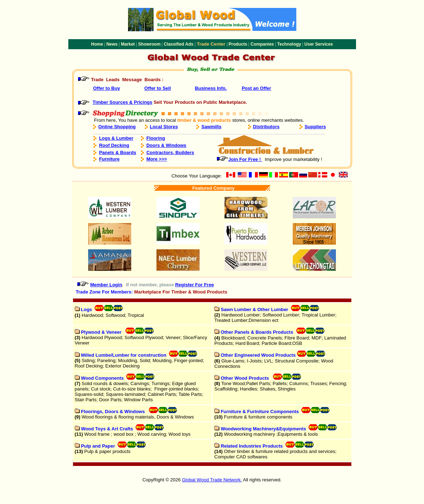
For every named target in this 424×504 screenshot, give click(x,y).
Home (97, 44)
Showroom (149, 44)
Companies (262, 44)
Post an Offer (256, 88)
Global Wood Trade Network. (212, 480)
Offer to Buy (107, 88)
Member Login (106, 285)
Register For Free (195, 285)
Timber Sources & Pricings (123, 102)
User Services (318, 44)
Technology (289, 44)
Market (128, 44)
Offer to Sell (158, 88)
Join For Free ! (245, 159)
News (112, 44)
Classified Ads (178, 44)
